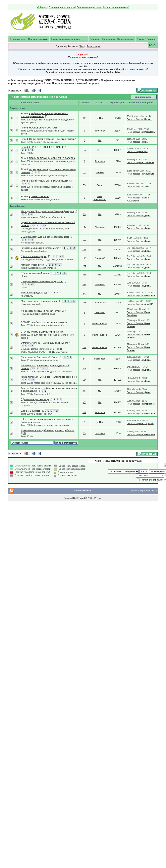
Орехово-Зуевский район (34, 251)
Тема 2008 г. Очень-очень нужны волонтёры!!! (44, 176)
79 (84, 214)
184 (84, 380)
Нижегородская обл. (31, 304)
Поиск (141, 39)
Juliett (147, 187)
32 (84, 118)
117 (84, 347)
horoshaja (100, 433)
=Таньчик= (100, 312)
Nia (100, 140)
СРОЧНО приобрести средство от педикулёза (44, 322)
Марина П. (149, 404)
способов (83, 66)
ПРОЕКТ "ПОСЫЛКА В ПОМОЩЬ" (48, 147)
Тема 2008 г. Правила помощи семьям (40, 199)
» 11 (45, 368)
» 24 (64, 273)
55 (84, 185)
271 (84, 412)
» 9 (32, 240)
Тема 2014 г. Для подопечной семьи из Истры (44, 325)
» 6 (61, 256)
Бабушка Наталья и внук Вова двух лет (43, 281)
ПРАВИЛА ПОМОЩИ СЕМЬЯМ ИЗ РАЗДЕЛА (52, 158)
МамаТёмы (150, 132)
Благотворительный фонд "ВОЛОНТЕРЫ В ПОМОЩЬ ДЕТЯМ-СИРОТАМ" (55, 80)
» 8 (32, 150)
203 (84, 369)
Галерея (95, 39)
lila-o (100, 150)
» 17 (73, 301)
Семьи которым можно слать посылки (49, 181)
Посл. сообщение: (135, 119)
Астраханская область (32, 243)
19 (84, 433)
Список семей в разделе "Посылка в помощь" (52, 139)
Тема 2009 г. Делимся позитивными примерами (45, 425)
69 (84, 294)
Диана (147, 216)
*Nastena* (100, 258)
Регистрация (94, 46)
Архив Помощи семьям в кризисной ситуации (71, 83)
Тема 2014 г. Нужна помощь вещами (40, 360)
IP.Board (81, 498)
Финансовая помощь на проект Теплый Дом (43, 311)
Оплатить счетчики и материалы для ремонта (44, 343)
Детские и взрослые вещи (36, 399)
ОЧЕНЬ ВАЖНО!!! (40, 196)
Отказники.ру (18, 39)
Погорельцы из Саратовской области (40, 357)
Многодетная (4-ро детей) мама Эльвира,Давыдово (47, 211)
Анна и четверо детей (32, 293)
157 (84, 150)
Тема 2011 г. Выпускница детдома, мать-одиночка (46, 372)
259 (84, 285)
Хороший (149, 424)
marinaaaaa (100, 303)
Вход (83, 46)
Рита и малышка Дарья (34, 256)
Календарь (108, 39)
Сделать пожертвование (65, 39)
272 (84, 266)
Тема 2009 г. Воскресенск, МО (36, 414)
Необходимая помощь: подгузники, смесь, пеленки (47, 260)
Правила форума (38, 39)
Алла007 (149, 304)
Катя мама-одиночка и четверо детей (40, 248)
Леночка (100, 173)
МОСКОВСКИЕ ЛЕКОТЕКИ (43, 128)
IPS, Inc (98, 498)
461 (84, 275)
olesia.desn (150, 296)
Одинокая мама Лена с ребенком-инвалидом (46, 237)
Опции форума (143, 97)
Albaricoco (100, 227)
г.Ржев (24, 276)
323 (84, 303)
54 (84, 359)
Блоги (153, 45)
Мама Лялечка (100, 324)
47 (84, 402)
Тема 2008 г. (27, 153)
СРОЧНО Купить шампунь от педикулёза (42, 332)
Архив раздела (32, 83)
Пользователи (126, 39)
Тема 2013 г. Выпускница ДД (35, 394)
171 (84, 250)
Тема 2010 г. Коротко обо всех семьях (40, 142)
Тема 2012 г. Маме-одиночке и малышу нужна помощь (49, 383)
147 (84, 227)
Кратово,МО (27, 296)
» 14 (60, 265)
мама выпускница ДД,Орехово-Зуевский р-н (43, 217)
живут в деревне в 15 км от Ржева (38, 268)
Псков (24, 288)
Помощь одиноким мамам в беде (38, 314)
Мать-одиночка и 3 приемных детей (39, 301)
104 (84, 258)
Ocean (100, 185)
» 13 (32, 284)
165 (84, 240)
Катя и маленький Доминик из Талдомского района (47, 377)
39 (84, 391)
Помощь (151, 39)
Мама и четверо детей (32, 265)
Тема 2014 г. (27, 436)
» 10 (32, 380)
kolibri (100, 118)
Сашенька (149, 174)
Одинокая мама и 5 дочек (36, 273)
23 (84, 173)
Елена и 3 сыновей (31, 411)
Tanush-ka (100, 131)
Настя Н (148, 119)
